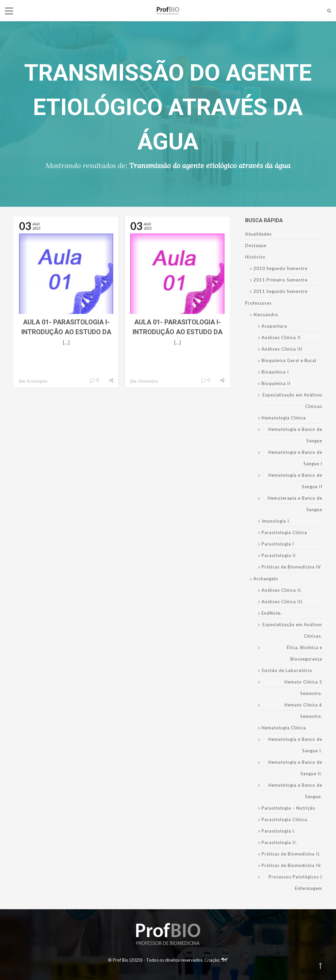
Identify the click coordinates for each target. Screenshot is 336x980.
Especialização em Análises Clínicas (292, 401)
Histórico (255, 257)
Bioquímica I (275, 372)
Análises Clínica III (282, 349)
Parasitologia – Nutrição (288, 808)
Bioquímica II (276, 383)
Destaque (256, 245)
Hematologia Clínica (284, 418)
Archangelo (37, 381)
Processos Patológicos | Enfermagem (295, 883)
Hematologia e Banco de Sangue (295, 435)
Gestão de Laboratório (287, 670)
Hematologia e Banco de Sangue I (295, 458)
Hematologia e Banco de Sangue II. (295, 768)
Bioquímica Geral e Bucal (289, 360)
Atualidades (258, 234)
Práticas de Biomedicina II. (291, 854)
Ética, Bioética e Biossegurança (304, 653)
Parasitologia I (278, 544)
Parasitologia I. (278, 831)
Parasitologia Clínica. (285, 819)
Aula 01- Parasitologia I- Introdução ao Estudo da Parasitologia (66, 332)
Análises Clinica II (281, 337)
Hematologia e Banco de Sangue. (295, 791)
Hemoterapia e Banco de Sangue (295, 504)
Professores (258, 303)
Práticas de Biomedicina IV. (292, 865)
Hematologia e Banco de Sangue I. (295, 745)
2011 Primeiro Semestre (280, 280)
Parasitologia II (279, 555)
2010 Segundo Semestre (280, 268)
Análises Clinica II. (282, 590)
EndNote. (272, 613)
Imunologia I (275, 521)
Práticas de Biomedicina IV (291, 567)
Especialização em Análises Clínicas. (292, 630)
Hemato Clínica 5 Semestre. (303, 688)
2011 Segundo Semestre (280, 291)
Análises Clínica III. (283, 602)
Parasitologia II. (279, 842)
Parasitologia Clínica (284, 532)
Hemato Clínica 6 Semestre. (303, 711)
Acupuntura (274, 326)
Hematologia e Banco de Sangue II (295, 481)
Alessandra (148, 381)
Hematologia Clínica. (284, 728)
